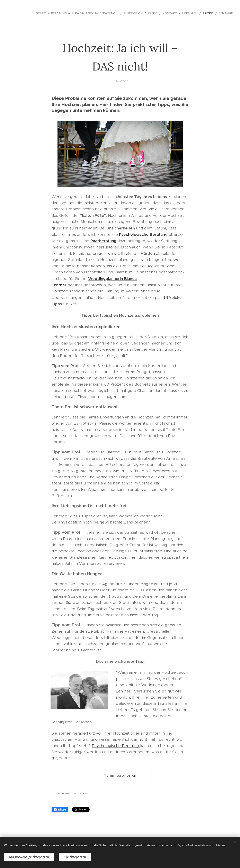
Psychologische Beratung (116, 746)
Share (60, 810)
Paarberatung (103, 241)
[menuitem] (42, 13)
